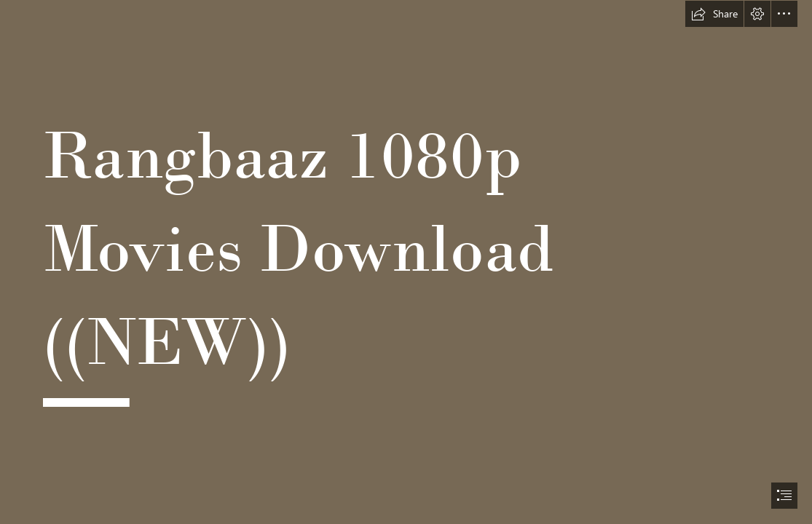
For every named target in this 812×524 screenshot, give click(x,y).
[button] (714, 14)
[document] (406, 262)
